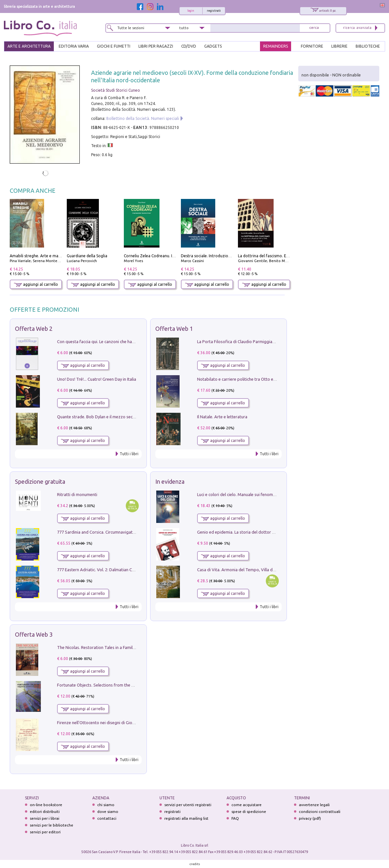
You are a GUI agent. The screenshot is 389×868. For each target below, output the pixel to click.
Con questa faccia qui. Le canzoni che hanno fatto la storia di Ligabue (122, 341)
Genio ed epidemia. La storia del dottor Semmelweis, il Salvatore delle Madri (269, 532)
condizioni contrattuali (320, 811)
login (191, 11)
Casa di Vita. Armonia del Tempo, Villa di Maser (242, 570)
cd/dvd (189, 46)
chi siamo (106, 805)
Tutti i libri (129, 454)
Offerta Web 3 (34, 634)
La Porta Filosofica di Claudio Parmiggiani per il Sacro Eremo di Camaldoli (266, 341)
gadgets (213, 46)
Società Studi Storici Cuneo (116, 90)
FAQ (235, 818)
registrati (214, 11)
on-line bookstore (46, 805)
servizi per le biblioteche (52, 825)
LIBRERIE (339, 46)
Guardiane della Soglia (87, 256)
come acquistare (247, 805)
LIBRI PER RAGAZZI (156, 46)
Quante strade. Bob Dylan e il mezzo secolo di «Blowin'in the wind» (120, 417)
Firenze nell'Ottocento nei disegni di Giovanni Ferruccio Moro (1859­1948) (125, 723)
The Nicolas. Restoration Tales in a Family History (103, 647)
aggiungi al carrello (36, 284)
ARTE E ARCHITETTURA (29, 46)
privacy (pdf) (310, 818)
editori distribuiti (45, 811)
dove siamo (108, 811)
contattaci (107, 818)
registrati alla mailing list (186, 818)
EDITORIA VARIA (74, 46)
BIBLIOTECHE (368, 46)
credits (195, 864)
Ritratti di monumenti (77, 494)
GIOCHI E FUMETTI (114, 46)
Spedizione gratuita (40, 481)
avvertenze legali (314, 805)
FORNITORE (312, 46)
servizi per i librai (45, 818)
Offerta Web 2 (34, 329)
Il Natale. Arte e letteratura (222, 417)
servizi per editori (45, 832)
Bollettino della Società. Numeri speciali (143, 118)
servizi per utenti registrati (188, 805)
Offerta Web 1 (174, 329)
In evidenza (170, 481)
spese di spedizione (249, 811)
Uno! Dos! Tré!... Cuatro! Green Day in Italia (97, 379)
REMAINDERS (276, 46)
